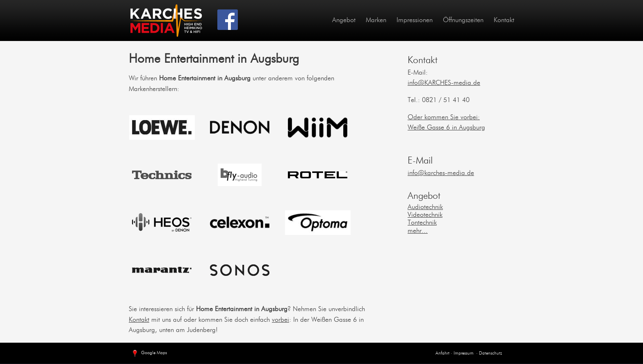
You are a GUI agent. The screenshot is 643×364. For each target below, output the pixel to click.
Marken (376, 20)
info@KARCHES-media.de (444, 83)
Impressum (463, 354)
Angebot (344, 20)
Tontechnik (422, 223)
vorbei (280, 320)
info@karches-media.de (441, 173)
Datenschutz (490, 354)
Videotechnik (425, 215)
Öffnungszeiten (463, 20)
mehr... (418, 231)
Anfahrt (442, 354)
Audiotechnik (425, 207)
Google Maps (149, 354)
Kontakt (504, 20)
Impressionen (415, 20)
